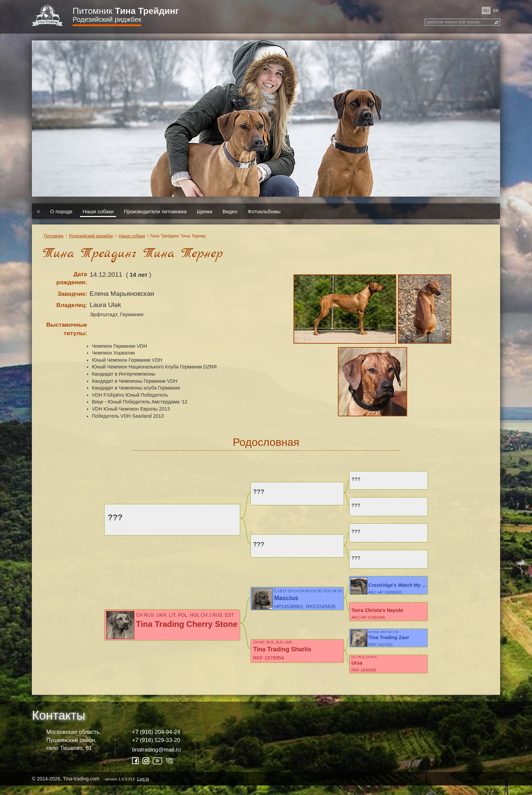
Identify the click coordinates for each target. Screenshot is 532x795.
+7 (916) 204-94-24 (156, 741)
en (496, 11)
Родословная (266, 442)
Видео (230, 211)
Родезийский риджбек (107, 19)
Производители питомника (155, 211)
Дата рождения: (72, 278)
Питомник (126, 11)
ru (486, 11)
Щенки (205, 211)
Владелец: (72, 305)
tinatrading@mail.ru (156, 759)
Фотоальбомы (264, 211)
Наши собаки (98, 211)
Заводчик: (72, 294)
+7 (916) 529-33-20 (156, 749)
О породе (61, 211)
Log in (143, 788)
